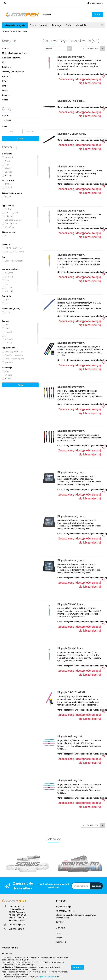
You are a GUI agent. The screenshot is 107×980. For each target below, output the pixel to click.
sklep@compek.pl (17, 925)
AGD (5, 76)
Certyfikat (60, 922)
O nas (33, 25)
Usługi (6, 95)
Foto (5, 86)
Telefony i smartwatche (14, 72)
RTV (5, 81)
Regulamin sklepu (64, 907)
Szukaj (20, 139)
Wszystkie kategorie (15, 25)
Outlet (68, 25)
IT (4, 62)
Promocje (56, 25)
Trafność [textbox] (48, 49)
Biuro (5, 48)
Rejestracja (7, 953)
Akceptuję (77, 967)
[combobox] (57, 49)
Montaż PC (81, 25)
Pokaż (20, 385)
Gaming (7, 67)
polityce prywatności (48, 977)
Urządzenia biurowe (12, 58)
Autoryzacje (61, 942)
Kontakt (44, 25)
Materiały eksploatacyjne (14, 53)
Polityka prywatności (65, 911)
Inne (5, 90)
